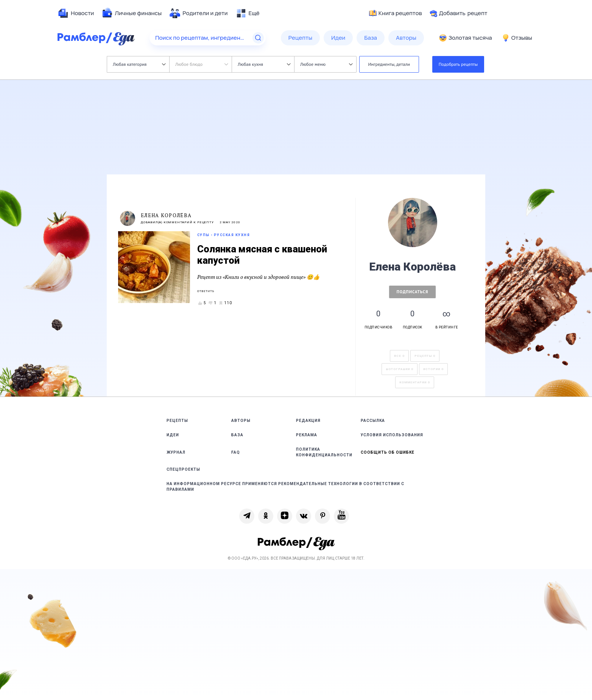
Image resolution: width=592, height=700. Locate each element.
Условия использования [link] (392, 435)
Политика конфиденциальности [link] (324, 452)
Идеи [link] (173, 435)
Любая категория (139, 64)
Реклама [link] (307, 435)
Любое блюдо (202, 64)
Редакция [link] (308, 421)
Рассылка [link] (373, 421)
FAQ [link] (236, 452)
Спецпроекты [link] (183, 469)
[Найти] (258, 38)
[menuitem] (76, 13)
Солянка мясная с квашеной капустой (262, 255)
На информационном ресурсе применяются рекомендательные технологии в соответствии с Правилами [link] (285, 487)
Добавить (459, 13)
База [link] (237, 435)
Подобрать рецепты (458, 64)
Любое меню (326, 64)
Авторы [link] (241, 421)
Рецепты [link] (177, 421)
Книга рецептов (396, 13)
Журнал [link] (176, 452)
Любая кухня (264, 64)
